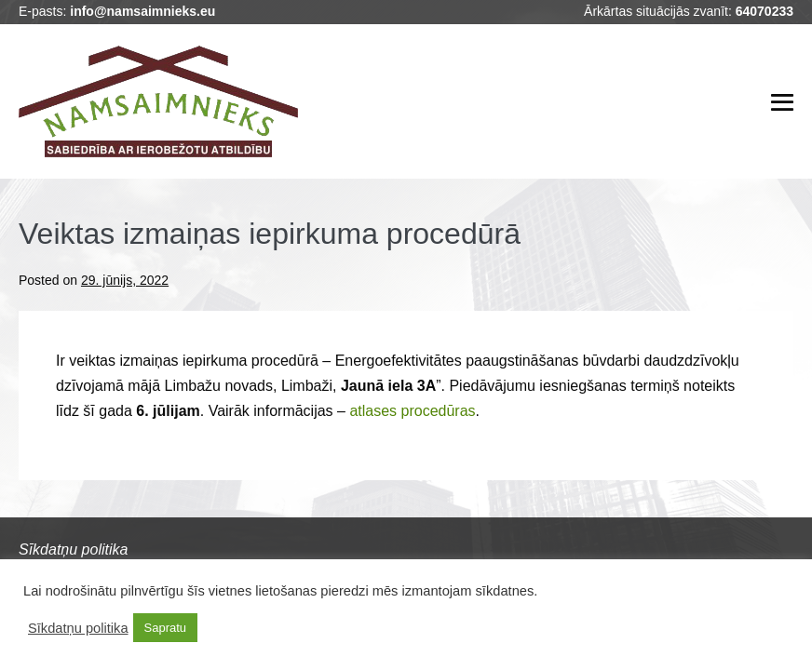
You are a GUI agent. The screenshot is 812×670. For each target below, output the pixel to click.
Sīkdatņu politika (78, 628)
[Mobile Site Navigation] (782, 102)
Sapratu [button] (166, 628)
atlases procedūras (412, 411)
